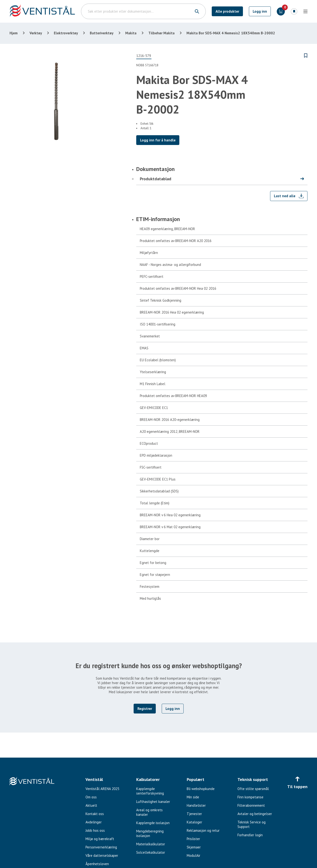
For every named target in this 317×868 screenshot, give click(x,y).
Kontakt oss (95, 814)
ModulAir (194, 855)
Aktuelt (91, 805)
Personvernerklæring (101, 847)
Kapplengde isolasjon (153, 823)
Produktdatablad (156, 179)
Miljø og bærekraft (100, 839)
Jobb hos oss (95, 830)
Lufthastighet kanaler (153, 802)
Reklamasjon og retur (203, 830)
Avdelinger (94, 822)
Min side (193, 797)
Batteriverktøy (102, 33)
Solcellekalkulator (151, 852)
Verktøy (36, 33)
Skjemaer (194, 847)
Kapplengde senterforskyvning (150, 791)
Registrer (145, 709)
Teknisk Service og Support (252, 824)
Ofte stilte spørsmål (253, 789)
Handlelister (196, 805)
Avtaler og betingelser (255, 814)
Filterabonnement (251, 805)
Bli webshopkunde (201, 789)
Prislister (193, 839)
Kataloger (194, 822)
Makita (131, 33)
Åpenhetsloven (97, 864)
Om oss (91, 797)
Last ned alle (285, 196)
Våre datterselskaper (102, 855)
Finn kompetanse (250, 797)
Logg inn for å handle (158, 140)
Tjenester (194, 814)
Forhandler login (250, 835)
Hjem (14, 33)
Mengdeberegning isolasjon (150, 833)
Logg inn (260, 11)
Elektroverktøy (66, 33)
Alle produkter (227, 11)
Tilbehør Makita (161, 33)
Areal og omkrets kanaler (149, 812)
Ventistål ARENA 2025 (102, 789)
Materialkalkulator (151, 844)
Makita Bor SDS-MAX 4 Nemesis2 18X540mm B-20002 (231, 33)
